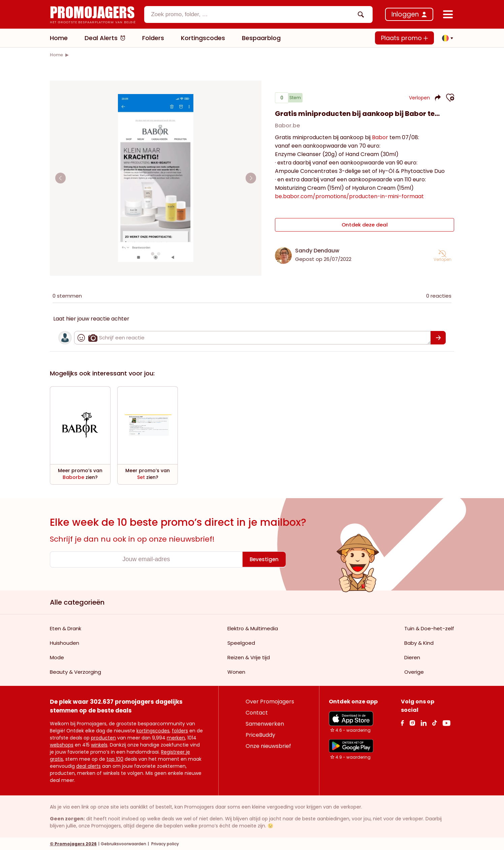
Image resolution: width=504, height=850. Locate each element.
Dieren (412, 657)
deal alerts (88, 766)
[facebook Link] (402, 722)
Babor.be (287, 128)
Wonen (236, 672)
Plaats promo (404, 38)
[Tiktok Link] (434, 722)
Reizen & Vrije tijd (249, 657)
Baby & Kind (419, 643)
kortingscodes (153, 730)
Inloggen (405, 14)
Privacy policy (165, 843)
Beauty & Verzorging (75, 672)
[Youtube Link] (446, 722)
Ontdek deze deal (365, 226)
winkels (99, 745)
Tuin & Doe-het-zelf (429, 628)
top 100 (115, 759)
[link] (56, 55)
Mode (57, 657)
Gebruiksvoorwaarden (123, 843)
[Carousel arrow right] (250, 178)
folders (180, 730)
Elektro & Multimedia (253, 628)
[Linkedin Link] (423, 722)
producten (103, 737)
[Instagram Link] (412, 722)
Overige (414, 672)
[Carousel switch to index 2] (159, 254)
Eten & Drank (66, 628)
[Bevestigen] (438, 337)
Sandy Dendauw (317, 250)
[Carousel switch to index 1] (153, 254)
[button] (446, 38)
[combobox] (258, 14)
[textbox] (253, 14)
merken (176, 737)
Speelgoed (241, 643)
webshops (62, 745)
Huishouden (65, 643)
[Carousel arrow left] (61, 178)
